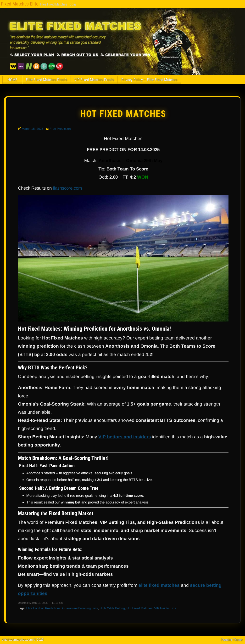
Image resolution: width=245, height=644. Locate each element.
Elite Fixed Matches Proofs (47, 80)
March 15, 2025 (33, 129)
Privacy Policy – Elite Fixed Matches (149, 80)
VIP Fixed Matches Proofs (94, 80)
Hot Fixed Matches (123, 114)
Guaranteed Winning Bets (80, 608)
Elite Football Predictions (43, 608)
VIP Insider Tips (165, 608)
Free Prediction (60, 129)
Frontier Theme (232, 640)
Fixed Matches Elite (20, 4)
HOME (12, 80)
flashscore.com (67, 188)
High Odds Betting (112, 608)
